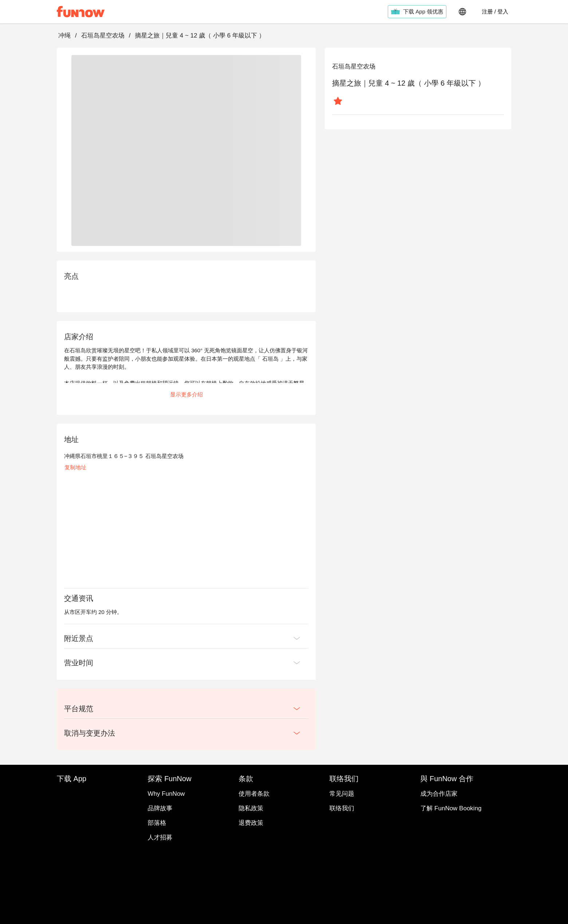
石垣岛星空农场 (103, 36)
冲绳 (64, 36)
